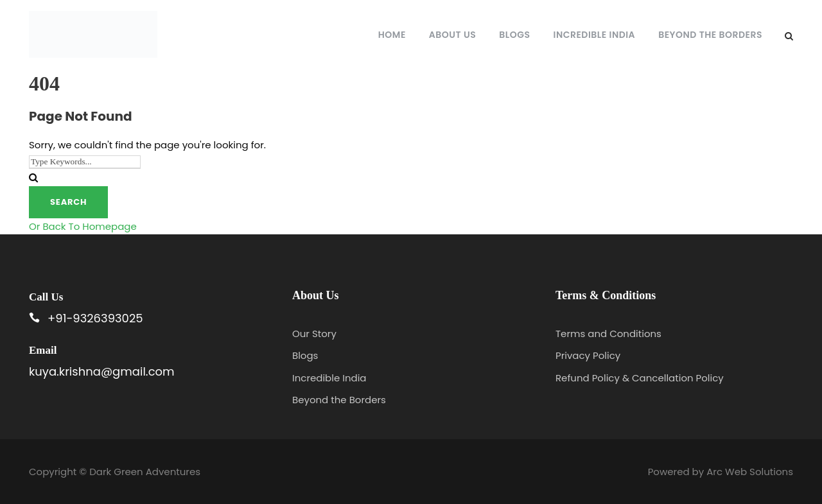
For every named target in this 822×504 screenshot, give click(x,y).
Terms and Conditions (608, 334)
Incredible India (595, 35)
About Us (452, 35)
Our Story (314, 334)
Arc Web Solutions (750, 472)
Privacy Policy (588, 355)
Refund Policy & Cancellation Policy (640, 378)
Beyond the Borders (710, 35)
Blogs (514, 35)
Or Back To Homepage (83, 226)
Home (392, 35)
